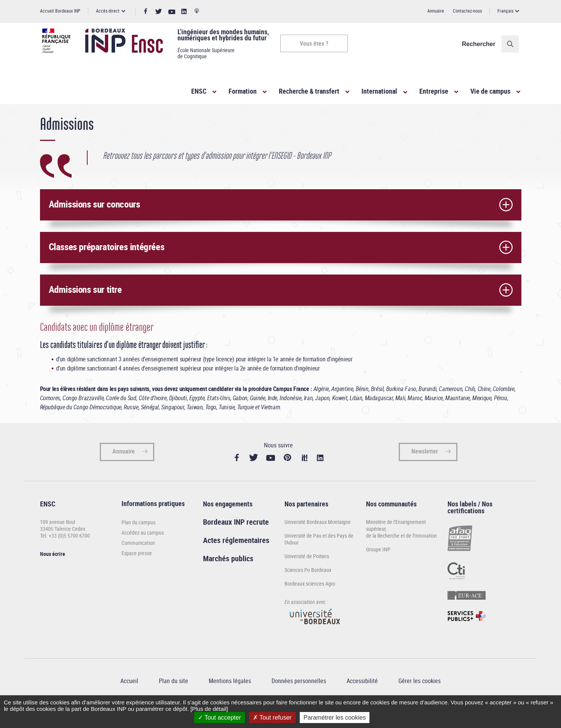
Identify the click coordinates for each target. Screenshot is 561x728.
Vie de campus (490, 91)
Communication (138, 561)
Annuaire (436, 11)
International (379, 91)
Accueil (48, 117)
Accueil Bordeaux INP (60, 11)
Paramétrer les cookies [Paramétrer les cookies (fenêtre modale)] (335, 718)
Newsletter (425, 469)
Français (505, 11)
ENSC (199, 91)
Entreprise (434, 91)
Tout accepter (220, 718)
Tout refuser (272, 718)
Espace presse (137, 571)
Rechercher (481, 44)
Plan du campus (138, 540)
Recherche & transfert (309, 91)
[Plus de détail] (209, 709)
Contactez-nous (467, 11)
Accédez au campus (143, 550)
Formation (243, 91)
